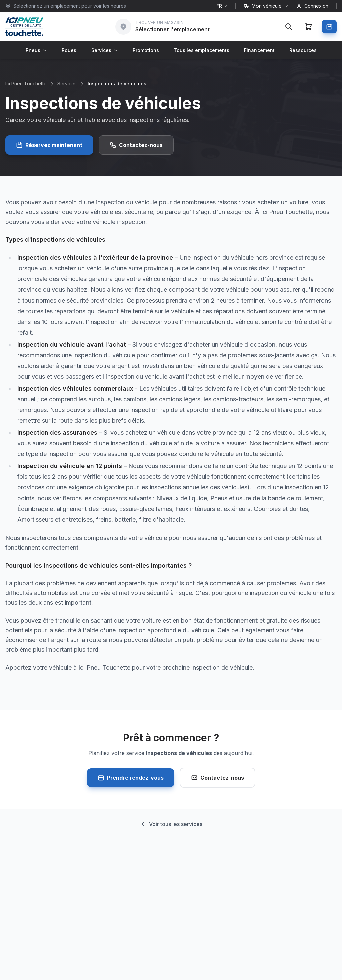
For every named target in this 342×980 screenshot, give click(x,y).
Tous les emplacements (202, 50)
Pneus (36, 50)
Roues (69, 50)
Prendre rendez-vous (131, 778)
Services (105, 50)
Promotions (146, 50)
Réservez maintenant (49, 145)
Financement (259, 50)
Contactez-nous (136, 145)
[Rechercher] (289, 27)
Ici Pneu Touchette (26, 84)
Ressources (303, 50)
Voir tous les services (171, 824)
